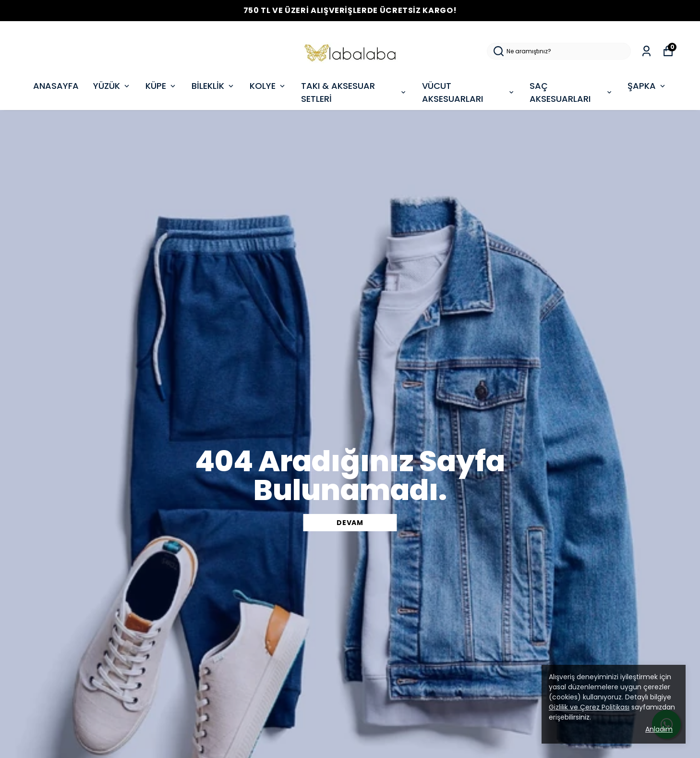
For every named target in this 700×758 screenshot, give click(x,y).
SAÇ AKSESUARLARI (571, 92)
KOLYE (268, 86)
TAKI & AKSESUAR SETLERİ (354, 92)
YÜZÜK (112, 86)
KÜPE (161, 86)
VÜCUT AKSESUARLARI (469, 92)
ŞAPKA (647, 86)
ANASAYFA (56, 86)
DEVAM (350, 523)
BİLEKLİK (213, 86)
